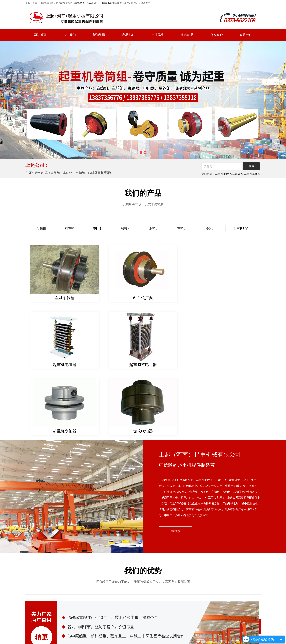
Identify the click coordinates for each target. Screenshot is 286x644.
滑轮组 (154, 228)
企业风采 (158, 35)
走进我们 (70, 35)
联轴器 (126, 228)
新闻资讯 (99, 35)
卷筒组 (42, 228)
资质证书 (187, 35)
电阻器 (98, 228)
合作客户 (216, 35)
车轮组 (182, 228)
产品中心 (128, 35)
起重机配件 (78, 3)
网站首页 (40, 35)
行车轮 (70, 228)
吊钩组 (210, 228)
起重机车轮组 (108, 3)
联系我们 (246, 35)
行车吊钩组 (92, 3)
